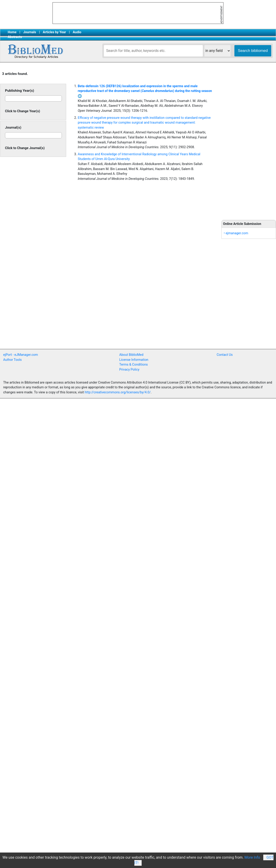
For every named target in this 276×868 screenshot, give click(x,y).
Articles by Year (54, 32)
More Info (252, 857)
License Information (134, 360)
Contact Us (225, 355)
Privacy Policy (129, 370)
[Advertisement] (87, 316)
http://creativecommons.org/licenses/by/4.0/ (118, 392)
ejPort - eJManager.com (21, 355)
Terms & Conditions (134, 365)
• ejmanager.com (236, 233)
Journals (30, 32)
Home (12, 32)
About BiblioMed (131, 355)
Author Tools (12, 360)
